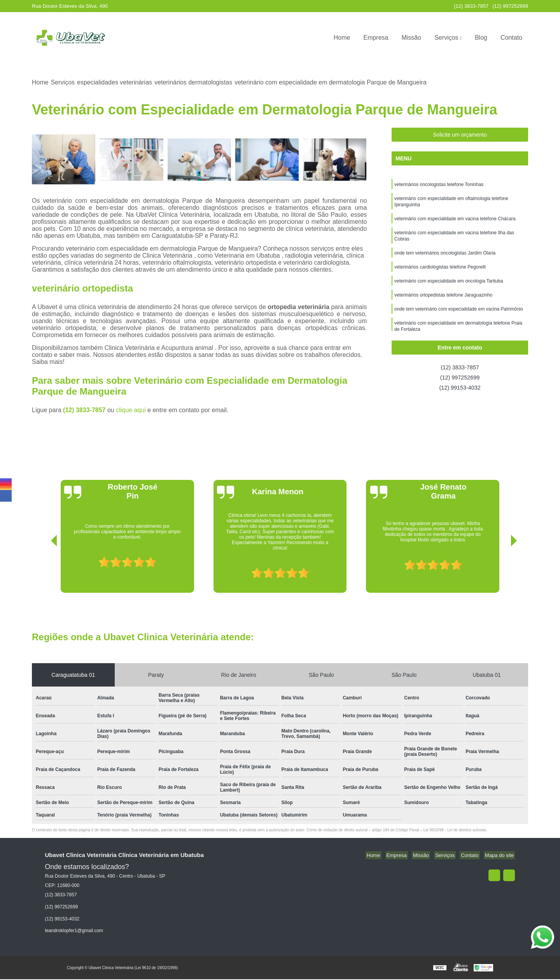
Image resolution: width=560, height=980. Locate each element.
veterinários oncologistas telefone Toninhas (439, 186)
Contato (511, 38)
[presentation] (43, 571)
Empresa (376, 38)
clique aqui (131, 411)
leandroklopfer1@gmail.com (74, 931)
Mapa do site (500, 856)
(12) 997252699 (510, 6)
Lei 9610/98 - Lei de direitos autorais (455, 831)
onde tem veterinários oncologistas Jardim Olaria (445, 259)
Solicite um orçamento (460, 135)
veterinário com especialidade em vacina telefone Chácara (455, 222)
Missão (411, 38)
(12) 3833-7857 (471, 6)
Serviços (446, 38)
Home (342, 38)
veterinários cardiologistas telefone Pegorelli (440, 274)
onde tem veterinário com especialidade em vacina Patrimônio (459, 318)
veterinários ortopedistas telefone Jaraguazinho (443, 303)
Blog (481, 38)
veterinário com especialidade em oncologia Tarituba (449, 288)
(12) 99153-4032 (460, 390)
